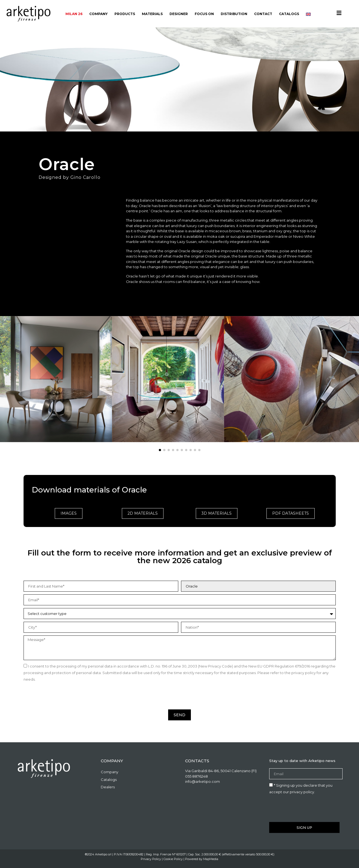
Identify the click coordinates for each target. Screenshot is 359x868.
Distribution (234, 14)
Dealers (108, 787)
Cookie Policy (173, 859)
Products (125, 14)
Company (98, 14)
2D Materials (143, 513)
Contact (263, 14)
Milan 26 (74, 14)
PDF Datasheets (291, 513)
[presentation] (65, 696)
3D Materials (217, 513)
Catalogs (289, 14)
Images (69, 513)
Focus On (204, 14)
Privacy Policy (151, 859)
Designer (179, 14)
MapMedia (211, 859)
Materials (152, 14)
